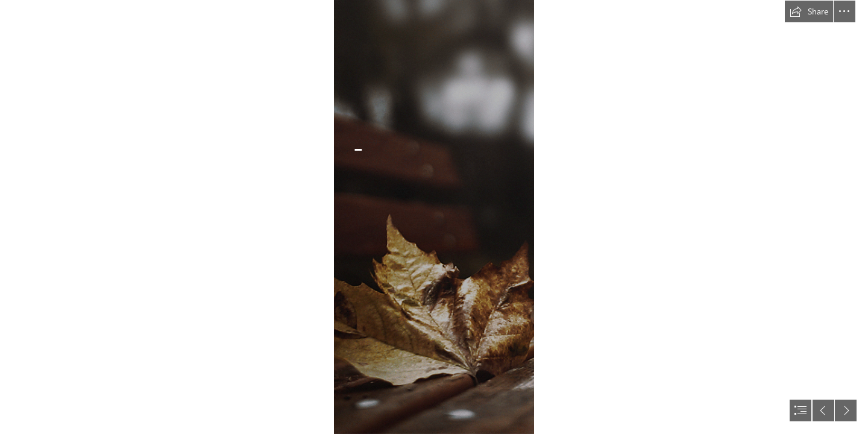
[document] (434, 217)
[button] (809, 11)
